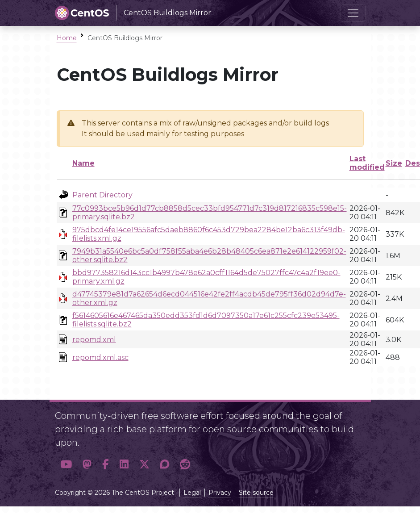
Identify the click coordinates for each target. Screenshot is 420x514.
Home (67, 38)
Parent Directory (102, 195)
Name (83, 163)
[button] (66, 464)
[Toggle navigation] (353, 13)
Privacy (220, 493)
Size (394, 163)
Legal (192, 493)
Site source (256, 493)
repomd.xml (94, 340)
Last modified (367, 163)
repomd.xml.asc (100, 357)
